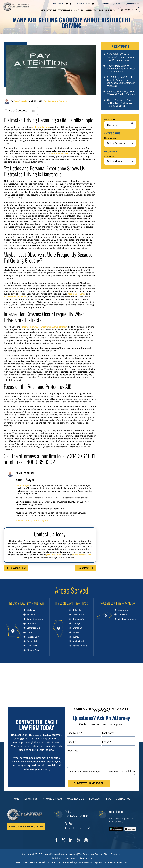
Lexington (123, 610)
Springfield (33, 641)
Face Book (56, 840)
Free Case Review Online (26, 827)
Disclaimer (74, 772)
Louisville (123, 615)
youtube (78, 840)
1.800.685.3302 (77, 828)
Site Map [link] (70, 858)
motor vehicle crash (60, 154)
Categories (110, 138)
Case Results (90, 10)
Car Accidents (51, 101)
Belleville (77, 610)
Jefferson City (34, 628)
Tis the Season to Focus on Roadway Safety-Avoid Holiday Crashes (121, 103)
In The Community (102, 4)
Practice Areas (65, 10)
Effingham (78, 628)
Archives (109, 156)
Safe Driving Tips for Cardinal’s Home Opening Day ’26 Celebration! (121, 57)
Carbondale (78, 615)
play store (67, 3)
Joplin (30, 632)
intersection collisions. (15, 297)
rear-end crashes (77, 294)
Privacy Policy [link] (85, 858)
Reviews (94, 799)
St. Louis (31, 610)
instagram (86, 840)
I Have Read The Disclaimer (121, 773)
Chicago (77, 624)
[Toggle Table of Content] (32, 111)
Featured (63, 101)
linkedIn (71, 840)
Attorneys (51, 10)
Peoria (76, 632)
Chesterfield (33, 650)
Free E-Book (82, 4)
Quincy (76, 637)
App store (71, 3)
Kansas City (33, 637)
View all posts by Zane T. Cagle (32, 520)
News (100, 10)
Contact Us (110, 10)
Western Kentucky (127, 619)
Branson (31, 615)
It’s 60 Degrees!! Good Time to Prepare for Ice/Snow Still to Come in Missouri (121, 81)
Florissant (32, 646)
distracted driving (41, 127)
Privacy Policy (91, 772)
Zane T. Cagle (20, 101)
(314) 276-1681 (131, 10)
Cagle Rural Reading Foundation (124, 4)
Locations (78, 10)
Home (43, 10)
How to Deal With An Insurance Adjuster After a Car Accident (121, 69)
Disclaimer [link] (56, 858)
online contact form (82, 555)
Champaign (78, 619)
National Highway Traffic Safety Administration (44, 327)
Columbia (32, 624)
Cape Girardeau (35, 619)
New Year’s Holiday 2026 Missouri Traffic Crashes (121, 93)
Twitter (63, 840)
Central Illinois (80, 646)
